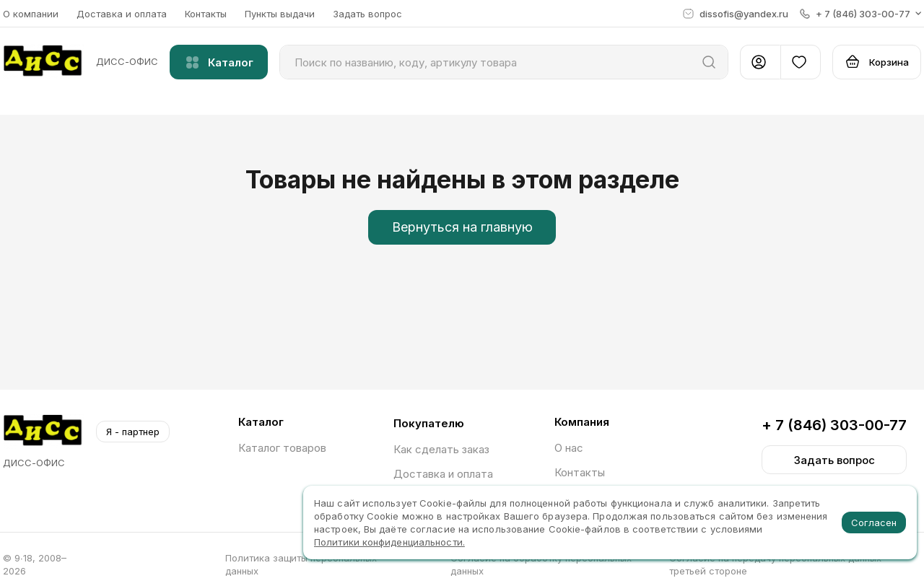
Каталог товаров (282, 448)
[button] (860, 14)
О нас (569, 448)
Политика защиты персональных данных (301, 564)
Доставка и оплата (122, 14)
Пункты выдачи (280, 14)
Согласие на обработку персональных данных (541, 564)
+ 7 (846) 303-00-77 (834, 425)
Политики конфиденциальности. (389, 542)
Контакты (206, 14)
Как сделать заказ (441, 449)
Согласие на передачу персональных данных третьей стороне (775, 564)
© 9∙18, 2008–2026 (35, 564)
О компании (31, 14)
